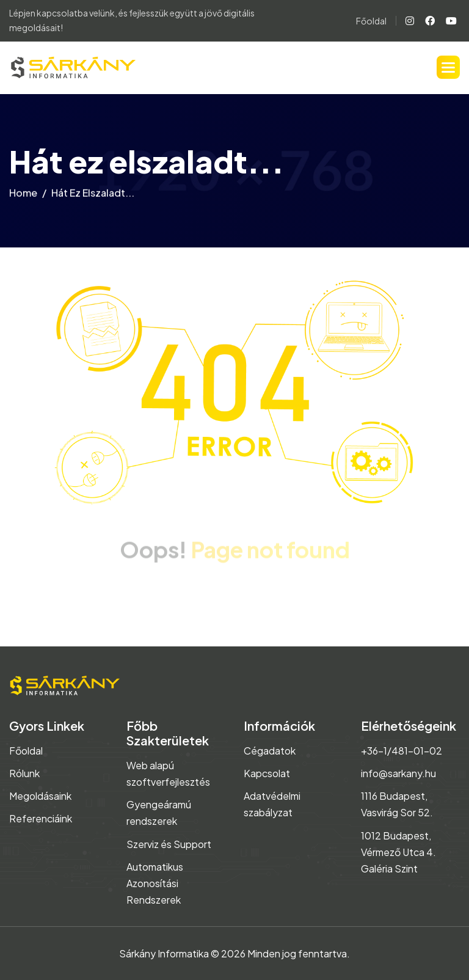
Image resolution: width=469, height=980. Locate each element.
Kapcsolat (267, 773)
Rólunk (24, 773)
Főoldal (371, 21)
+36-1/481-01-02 (402, 751)
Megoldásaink (40, 796)
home (23, 195)
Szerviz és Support (169, 844)
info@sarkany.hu (398, 773)
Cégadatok (270, 751)
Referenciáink (41, 818)
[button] (448, 67)
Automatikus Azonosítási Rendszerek (155, 883)
